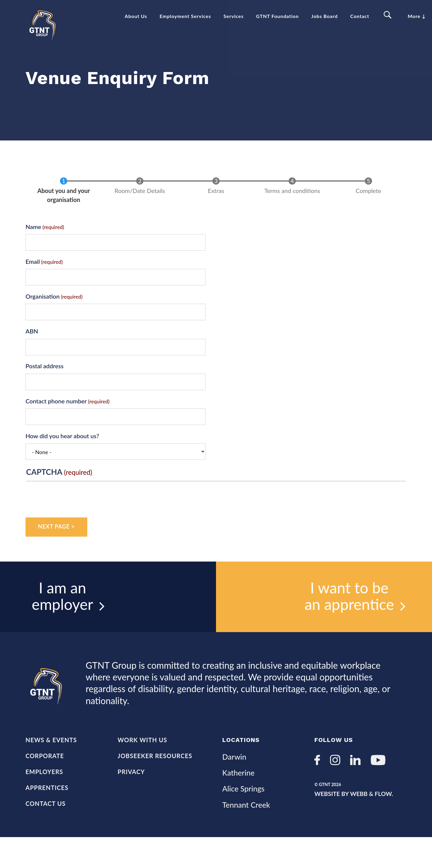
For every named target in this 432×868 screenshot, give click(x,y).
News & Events (51, 765)
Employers (44, 800)
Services (234, 16)
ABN (32, 349)
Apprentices (47, 817)
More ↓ (417, 16)
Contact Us (46, 834)
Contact (360, 16)
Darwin (234, 782)
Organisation (43, 315)
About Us (136, 16)
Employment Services (185, 16)
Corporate (45, 782)
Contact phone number (56, 419)
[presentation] (72, 518)
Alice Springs (243, 817)
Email (33, 279)
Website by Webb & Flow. (354, 822)
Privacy (131, 800)
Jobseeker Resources (155, 782)
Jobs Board (325, 16)
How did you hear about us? (62, 454)
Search (389, 15)
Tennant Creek (246, 835)
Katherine (238, 800)
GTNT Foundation (277, 16)
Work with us (142, 765)
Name (33, 245)
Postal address (45, 384)
